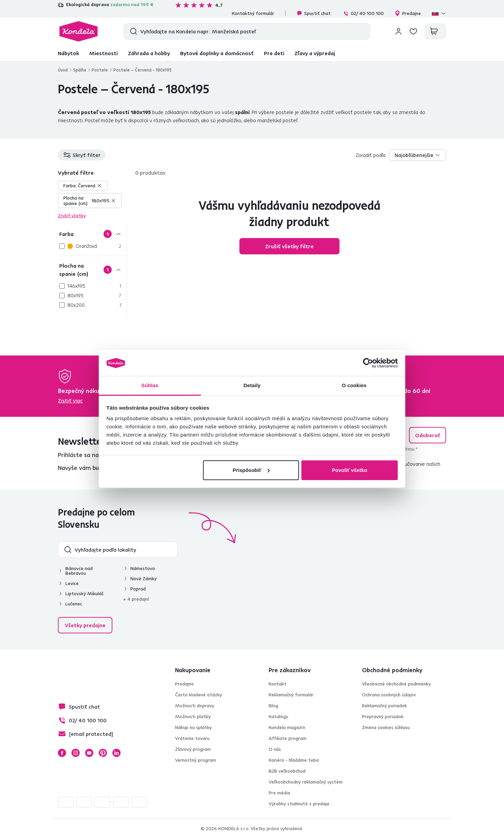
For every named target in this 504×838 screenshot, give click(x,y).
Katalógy (278, 716)
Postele (100, 70)
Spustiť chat (314, 13)
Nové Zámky (144, 579)
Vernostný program (195, 760)
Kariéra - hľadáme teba (294, 760)
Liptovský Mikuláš (84, 594)
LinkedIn (116, 753)
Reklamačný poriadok (384, 706)
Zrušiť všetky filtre (289, 246)
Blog (273, 706)
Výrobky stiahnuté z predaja (299, 804)
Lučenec (74, 604)
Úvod (63, 70)
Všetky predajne (85, 625)
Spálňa (80, 70)
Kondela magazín (287, 727)
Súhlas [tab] (150, 385)
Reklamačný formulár (291, 695)
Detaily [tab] (252, 385)
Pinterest (103, 753)
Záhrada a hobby (149, 53)
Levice (72, 583)
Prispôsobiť (251, 470)
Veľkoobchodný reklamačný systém (306, 782)
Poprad (138, 589)
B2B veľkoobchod (287, 771)
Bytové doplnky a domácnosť (217, 53)
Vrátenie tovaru (192, 738)
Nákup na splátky (193, 727)
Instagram (76, 753)
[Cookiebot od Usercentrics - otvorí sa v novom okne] (368, 363)
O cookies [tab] (354, 385)
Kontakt (278, 684)
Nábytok (68, 53)
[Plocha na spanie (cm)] (92, 270)
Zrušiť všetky (72, 216)
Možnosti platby (193, 716)
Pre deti (274, 53)
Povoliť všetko (349, 470)
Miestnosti (104, 53)
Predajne (408, 13)
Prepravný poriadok (383, 716)
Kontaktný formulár (253, 13)
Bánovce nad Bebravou (79, 571)
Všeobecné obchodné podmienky (396, 684)
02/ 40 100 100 (364, 13)
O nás (275, 749)
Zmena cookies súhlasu (386, 727)
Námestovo (143, 568)
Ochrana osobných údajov (389, 695)
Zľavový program (193, 749)
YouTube (89, 753)
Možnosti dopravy (195, 706)
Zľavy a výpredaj (315, 53)
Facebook (62, 753)
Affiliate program (288, 738)
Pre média (279, 793)
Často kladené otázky (199, 695)
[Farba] (92, 234)
